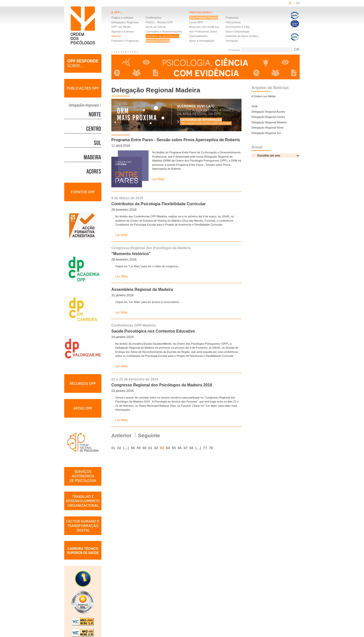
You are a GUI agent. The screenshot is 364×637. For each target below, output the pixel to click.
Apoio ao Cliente (156, 27)
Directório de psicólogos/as (162, 36)
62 (156, 448)
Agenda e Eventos (122, 32)
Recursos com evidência (204, 27)
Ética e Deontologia (237, 32)
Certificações (153, 18)
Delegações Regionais (125, 22)
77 (205, 448)
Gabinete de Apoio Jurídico (242, 36)
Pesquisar (234, 50)
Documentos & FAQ (238, 27)
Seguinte (149, 435)
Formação (232, 41)
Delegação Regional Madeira (269, 122)
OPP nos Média (121, 27)
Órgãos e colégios (122, 18)
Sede (255, 106)
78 (211, 448)
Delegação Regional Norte (267, 128)
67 (185, 448)
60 (145, 448)
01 (113, 448)
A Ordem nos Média (263, 96)
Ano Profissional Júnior (203, 32)
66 (180, 448)
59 (139, 448)
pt (290, 3)
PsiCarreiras (233, 22)
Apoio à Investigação (202, 41)
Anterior (121, 435)
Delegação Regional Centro (268, 117)
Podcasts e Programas (125, 41)
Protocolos (232, 18)
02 (119, 448)
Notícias (116, 36)
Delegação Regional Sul (266, 133)
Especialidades (198, 36)
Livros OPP (196, 22)
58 (133, 448)
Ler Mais (158, 179)
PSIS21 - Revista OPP (159, 22)
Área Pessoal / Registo (204, 18)
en (298, 3)
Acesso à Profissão (158, 41)
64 (168, 448)
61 (151, 448)
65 (174, 448)
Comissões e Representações (164, 32)
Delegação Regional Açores (268, 112)
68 (191, 448)
